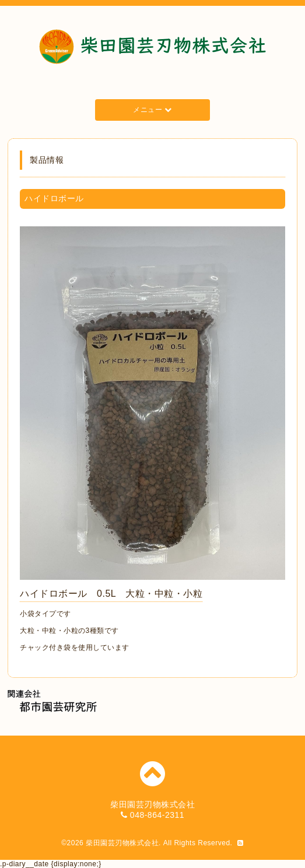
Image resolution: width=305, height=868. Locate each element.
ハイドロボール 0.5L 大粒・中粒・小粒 (111, 594)
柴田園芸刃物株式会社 (122, 843)
